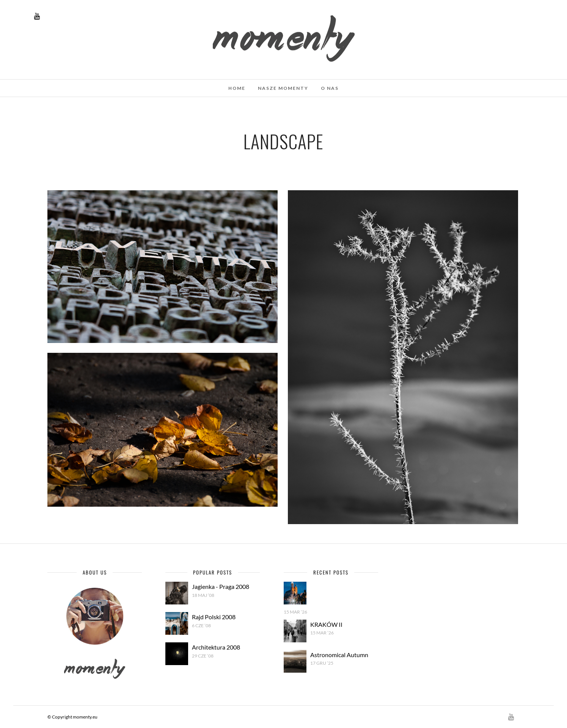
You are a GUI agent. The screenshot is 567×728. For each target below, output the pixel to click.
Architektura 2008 (216, 647)
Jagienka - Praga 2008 (221, 586)
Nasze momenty (283, 88)
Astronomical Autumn (339, 655)
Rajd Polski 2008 (214, 617)
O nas (330, 88)
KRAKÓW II (326, 624)
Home (237, 88)
